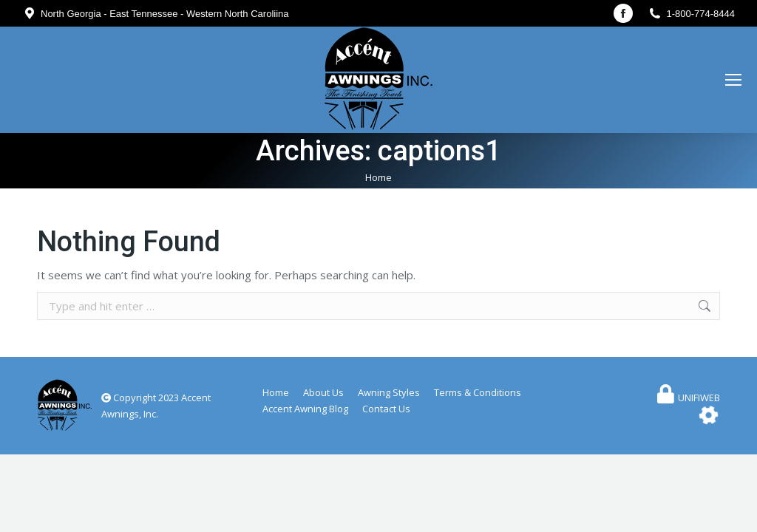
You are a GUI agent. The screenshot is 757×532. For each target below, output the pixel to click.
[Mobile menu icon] (733, 80)
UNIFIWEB (699, 398)
